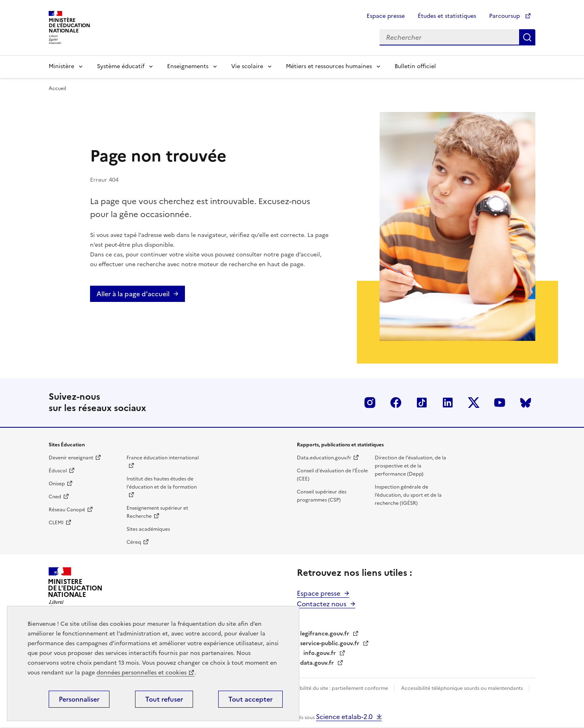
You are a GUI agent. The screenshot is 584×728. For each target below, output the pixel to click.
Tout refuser (164, 699)
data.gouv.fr (317, 663)
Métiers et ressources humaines (329, 66)
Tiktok (422, 403)
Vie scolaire (247, 66)
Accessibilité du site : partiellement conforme (336, 688)
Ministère (61, 66)
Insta (370, 403)
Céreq (134, 542)
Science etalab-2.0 (344, 717)
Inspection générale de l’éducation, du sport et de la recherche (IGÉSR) (408, 495)
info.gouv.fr (320, 653)
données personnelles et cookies (142, 673)
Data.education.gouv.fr (324, 458)
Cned (55, 497)
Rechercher (527, 37)
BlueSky (526, 403)
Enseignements (188, 66)
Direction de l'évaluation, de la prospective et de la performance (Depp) (410, 466)
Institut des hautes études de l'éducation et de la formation (162, 483)
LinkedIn (448, 403)
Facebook (396, 403)
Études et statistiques (447, 16)
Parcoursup (505, 16)
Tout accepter (250, 699)
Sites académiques (148, 529)
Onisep (57, 484)
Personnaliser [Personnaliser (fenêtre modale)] (79, 699)
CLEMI (56, 523)
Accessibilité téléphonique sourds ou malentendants (463, 688)
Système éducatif (121, 66)
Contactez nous (322, 604)
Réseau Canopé (67, 510)
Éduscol (58, 471)
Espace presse (386, 16)
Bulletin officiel (415, 66)
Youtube (500, 403)
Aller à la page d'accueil (133, 294)
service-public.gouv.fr (330, 643)
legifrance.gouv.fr (325, 634)
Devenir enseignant (71, 458)
